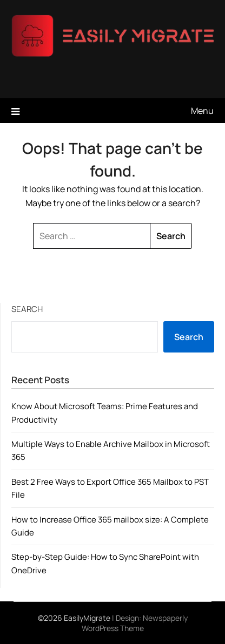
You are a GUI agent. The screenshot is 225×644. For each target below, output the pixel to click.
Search (27, 309)
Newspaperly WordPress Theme (135, 623)
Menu (202, 111)
